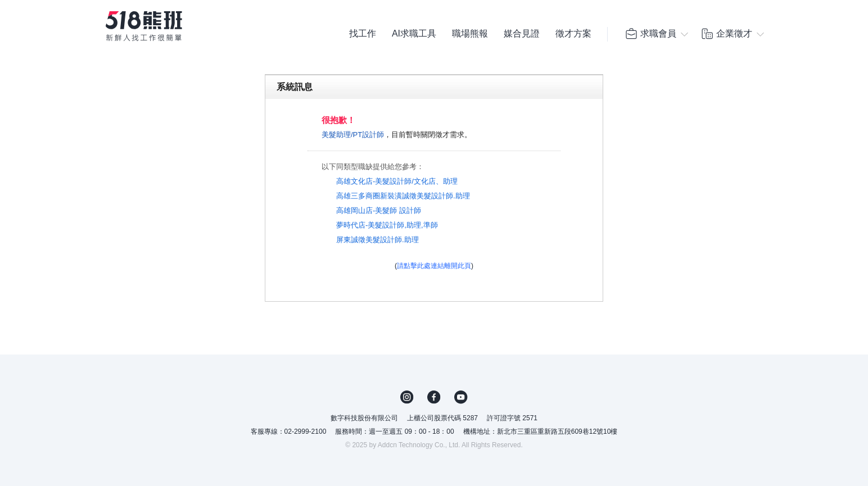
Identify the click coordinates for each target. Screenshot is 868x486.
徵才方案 (573, 34)
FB (434, 397)
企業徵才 (726, 34)
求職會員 (650, 34)
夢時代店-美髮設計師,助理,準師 (387, 225)
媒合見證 (522, 34)
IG (407, 397)
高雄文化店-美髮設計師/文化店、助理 (397, 181)
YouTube (461, 397)
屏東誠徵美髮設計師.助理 (378, 240)
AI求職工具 (414, 34)
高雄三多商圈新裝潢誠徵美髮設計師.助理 (403, 196)
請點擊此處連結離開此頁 (434, 266)
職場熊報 (470, 34)
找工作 (363, 34)
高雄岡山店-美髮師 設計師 (379, 210)
